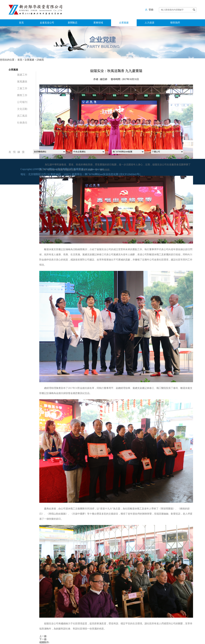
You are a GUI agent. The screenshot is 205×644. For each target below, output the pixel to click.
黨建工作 (22, 75)
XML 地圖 (102, 188)
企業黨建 (124, 23)
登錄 (149, 10)
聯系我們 (175, 23)
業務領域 (98, 23)
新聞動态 (73, 23)
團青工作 (22, 95)
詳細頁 (40, 60)
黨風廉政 (22, 82)
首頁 (21, 23)
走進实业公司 (47, 23)
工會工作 (22, 88)
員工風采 (22, 116)
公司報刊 (22, 102)
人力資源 (149, 23)
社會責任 (22, 123)
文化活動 (22, 109)
